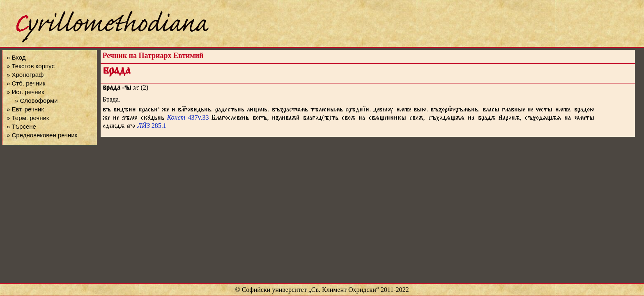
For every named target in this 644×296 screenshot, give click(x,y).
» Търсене (21, 126)
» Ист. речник (25, 92)
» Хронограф (25, 75)
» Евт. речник (25, 109)
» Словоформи (36, 101)
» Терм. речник (28, 118)
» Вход (16, 57)
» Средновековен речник (42, 135)
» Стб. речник (26, 83)
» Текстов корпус (31, 66)
